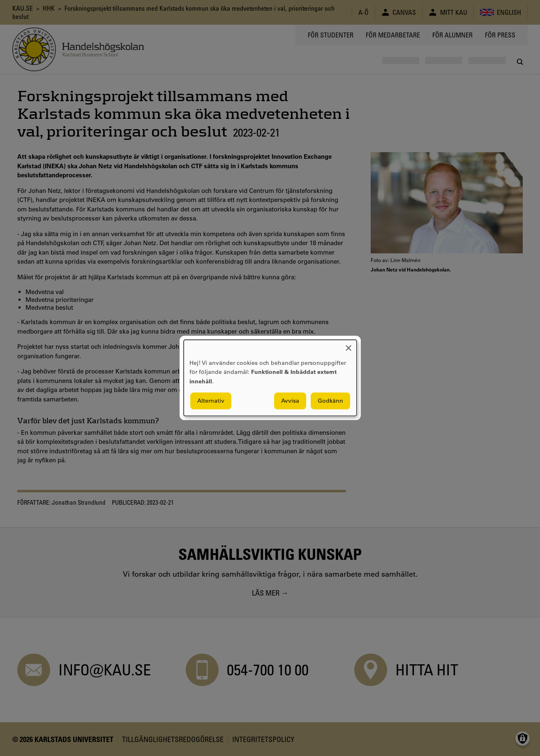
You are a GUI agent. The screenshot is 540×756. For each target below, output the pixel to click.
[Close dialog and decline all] (348, 345)
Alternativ (211, 401)
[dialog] (270, 378)
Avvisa (290, 401)
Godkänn (330, 401)
